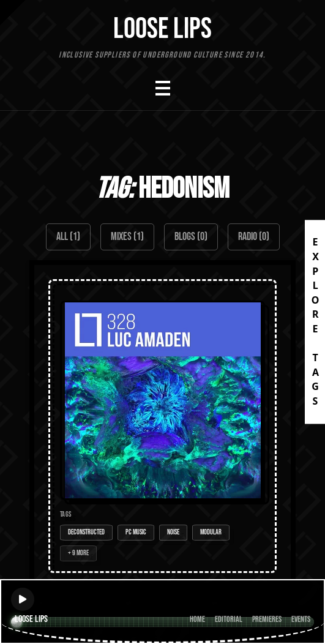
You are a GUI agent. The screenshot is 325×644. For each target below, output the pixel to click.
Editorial (229, 619)
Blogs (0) (191, 237)
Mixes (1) (127, 237)
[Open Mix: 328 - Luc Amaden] (162, 426)
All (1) (68, 237)
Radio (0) (254, 237)
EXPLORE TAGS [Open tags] (315, 322)
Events (301, 619)
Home (197, 619)
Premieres (267, 619)
